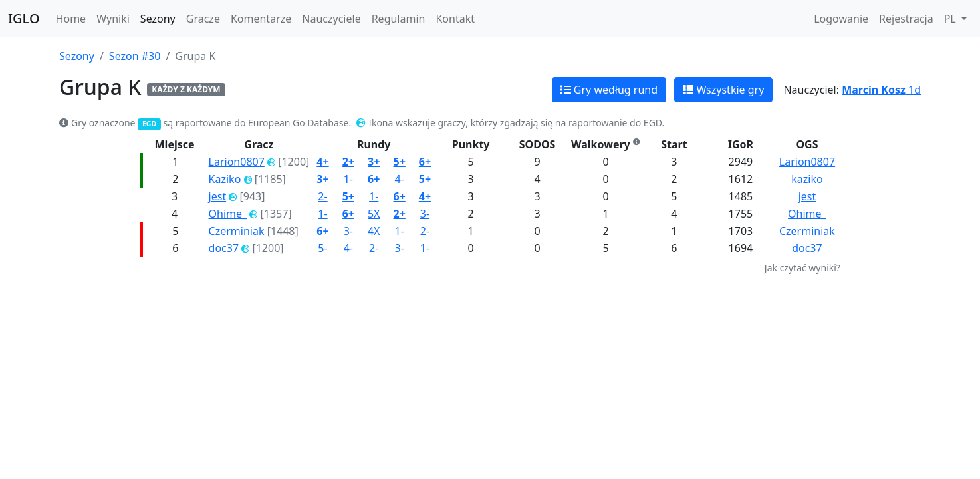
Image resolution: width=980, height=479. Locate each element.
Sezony (158, 19)
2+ (348, 162)
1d (881, 90)
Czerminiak (237, 231)
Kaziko (225, 179)
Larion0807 (237, 162)
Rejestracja (906, 19)
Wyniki (113, 19)
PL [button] (951, 19)
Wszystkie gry (723, 90)
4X (374, 231)
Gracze (203, 19)
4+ (322, 162)
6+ (425, 162)
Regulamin (399, 19)
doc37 (224, 248)
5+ (399, 162)
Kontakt (455, 19)
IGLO (24, 18)
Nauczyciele (331, 19)
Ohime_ (228, 214)
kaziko (807, 179)
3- (425, 214)
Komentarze (261, 19)
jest (218, 196)
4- (399, 179)
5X (374, 214)
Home (71, 19)
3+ (374, 162)
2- (322, 196)
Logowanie (841, 19)
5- (322, 248)
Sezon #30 (135, 56)
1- (348, 179)
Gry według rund (609, 90)
